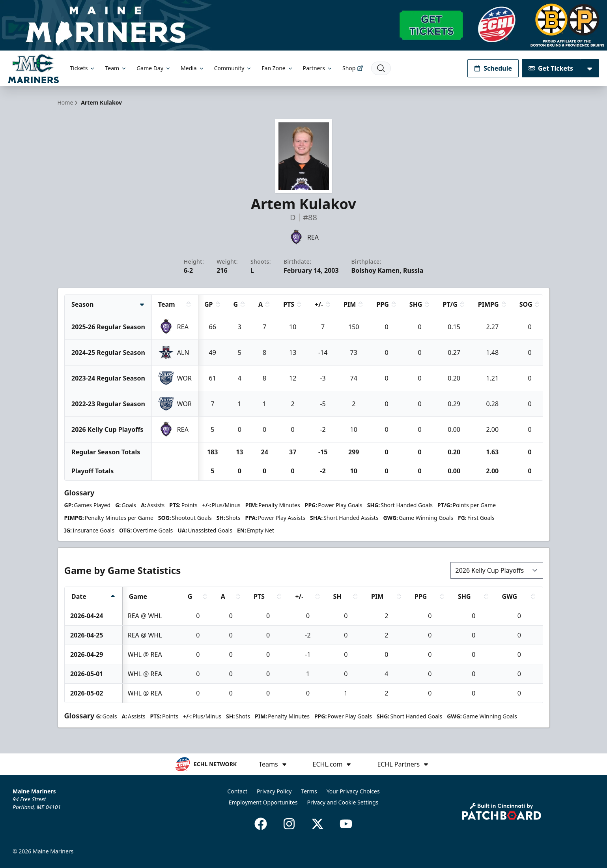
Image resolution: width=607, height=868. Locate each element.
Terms (309, 791)
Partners (318, 68)
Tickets (83, 68)
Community (233, 68)
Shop (353, 68)
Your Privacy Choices (353, 791)
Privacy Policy (274, 791)
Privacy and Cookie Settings (343, 802)
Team (116, 68)
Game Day (154, 68)
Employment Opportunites (263, 802)
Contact (237, 791)
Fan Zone (277, 68)
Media (193, 68)
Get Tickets (551, 68)
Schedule (493, 68)
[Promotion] (303, 25)
